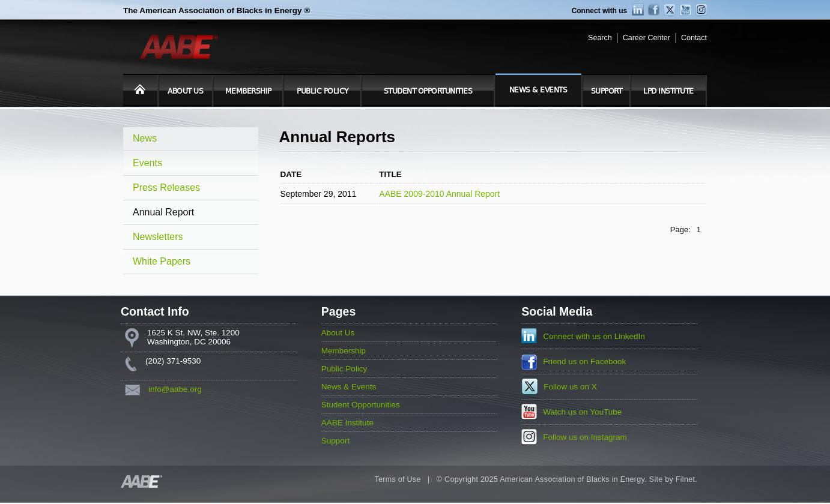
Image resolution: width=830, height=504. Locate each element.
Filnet (685, 479)
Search (600, 38)
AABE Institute (347, 423)
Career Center (647, 38)
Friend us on (584, 361)
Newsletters (158, 237)
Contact (694, 38)
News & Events (538, 90)
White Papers (162, 261)
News (145, 138)
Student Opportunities (428, 91)
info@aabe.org (175, 389)
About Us (185, 91)
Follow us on (570, 387)
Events (147, 163)
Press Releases (166, 187)
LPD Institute (668, 91)
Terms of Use (397, 479)
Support (607, 91)
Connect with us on (594, 336)
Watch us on (582, 412)
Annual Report (163, 212)
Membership (248, 91)
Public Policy (323, 91)
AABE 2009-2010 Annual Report (439, 194)
